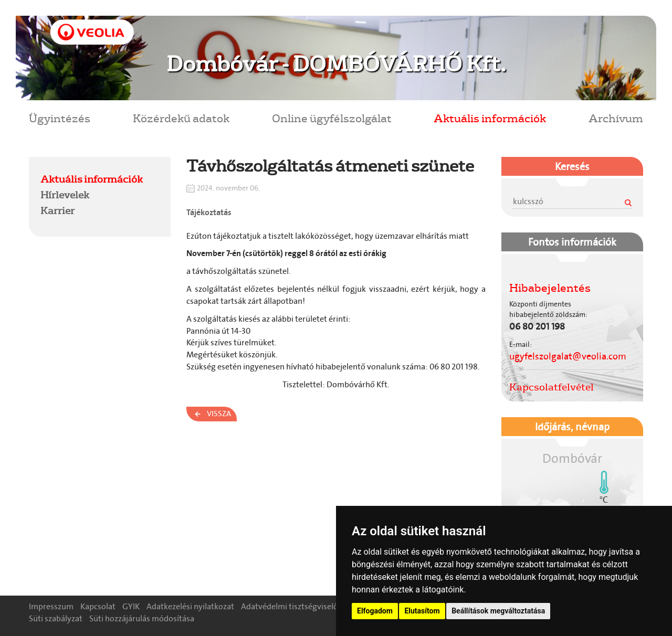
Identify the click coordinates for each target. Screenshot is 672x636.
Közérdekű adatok (181, 118)
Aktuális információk (490, 118)
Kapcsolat (98, 606)
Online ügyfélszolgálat (332, 118)
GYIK (131, 606)
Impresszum (51, 606)
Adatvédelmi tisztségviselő (290, 606)
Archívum (616, 118)
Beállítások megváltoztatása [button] (498, 611)
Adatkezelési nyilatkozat (190, 606)
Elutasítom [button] (422, 611)
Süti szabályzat (56, 618)
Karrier (57, 210)
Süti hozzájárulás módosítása (142, 618)
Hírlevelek (65, 195)
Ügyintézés (60, 118)
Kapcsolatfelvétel (552, 387)
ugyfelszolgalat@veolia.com (568, 356)
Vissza (219, 414)
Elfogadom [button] (375, 611)
